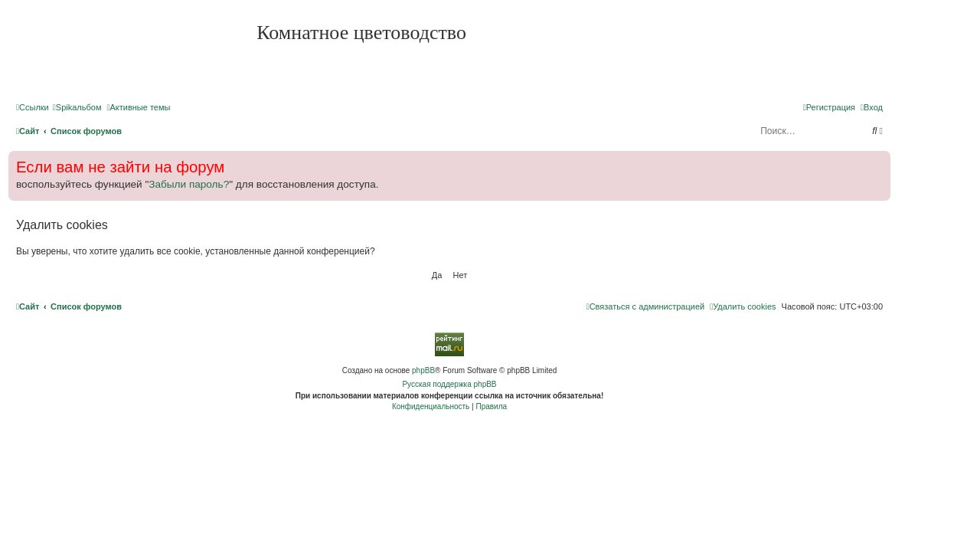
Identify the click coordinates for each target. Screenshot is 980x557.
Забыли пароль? (189, 184)
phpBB (423, 370)
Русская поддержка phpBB (449, 384)
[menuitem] (77, 107)
